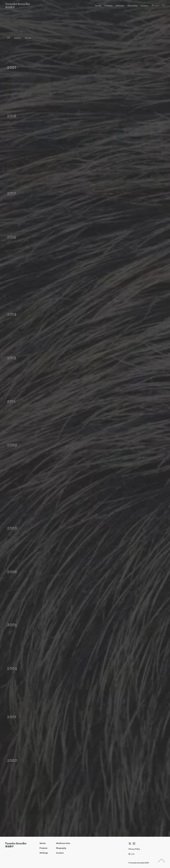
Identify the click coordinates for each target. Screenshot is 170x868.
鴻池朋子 (9, 846)
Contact (144, 5)
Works (98, 5)
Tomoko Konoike (16, 844)
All (8, 38)
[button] (164, 5)
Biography (132, 5)
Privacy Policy (134, 849)
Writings (120, 5)
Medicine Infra (63, 843)
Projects (109, 5)
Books (28, 38)
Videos (17, 38)
